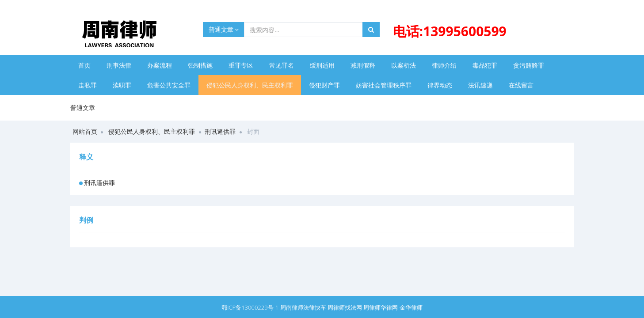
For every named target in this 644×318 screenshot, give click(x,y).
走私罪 (88, 85)
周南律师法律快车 (303, 307)
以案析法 (404, 65)
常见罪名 (282, 65)
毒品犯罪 (485, 65)
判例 (86, 220)
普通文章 (224, 29)
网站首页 (85, 131)
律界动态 (440, 85)
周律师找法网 (345, 307)
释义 (86, 157)
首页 (84, 65)
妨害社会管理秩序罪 (384, 85)
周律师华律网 (381, 307)
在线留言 (521, 85)
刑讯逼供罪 (220, 131)
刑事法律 (119, 65)
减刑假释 (363, 65)
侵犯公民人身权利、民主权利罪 (250, 85)
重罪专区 (241, 65)
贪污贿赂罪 (529, 65)
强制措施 (200, 65)
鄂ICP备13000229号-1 (250, 307)
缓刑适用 (322, 65)
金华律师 (411, 307)
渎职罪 (122, 85)
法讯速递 (480, 85)
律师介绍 (444, 65)
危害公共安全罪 (169, 85)
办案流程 (160, 65)
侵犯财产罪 (324, 85)
